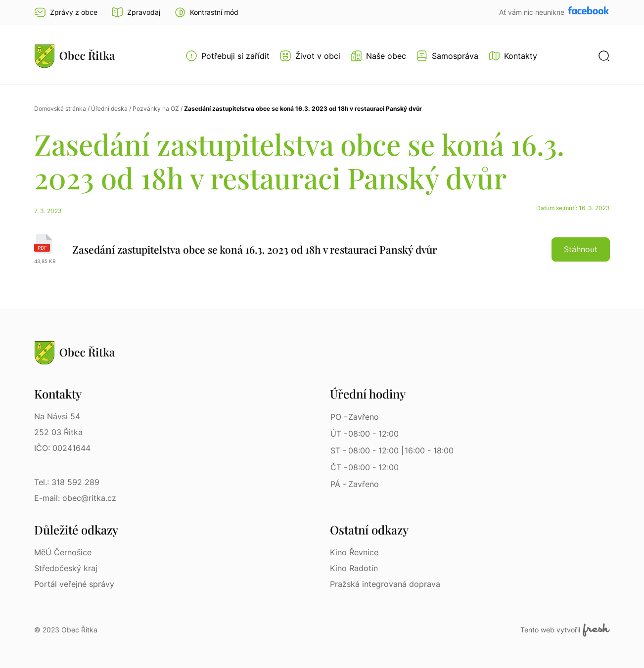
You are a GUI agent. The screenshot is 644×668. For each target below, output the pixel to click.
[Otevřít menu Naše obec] (378, 56)
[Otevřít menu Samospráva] (447, 56)
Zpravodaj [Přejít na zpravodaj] (136, 12)
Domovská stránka (60, 109)
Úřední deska (109, 109)
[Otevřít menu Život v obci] (310, 56)
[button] (206, 12)
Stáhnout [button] (581, 249)
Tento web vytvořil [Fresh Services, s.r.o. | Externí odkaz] (565, 630)
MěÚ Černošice (63, 552)
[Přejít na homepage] (75, 56)
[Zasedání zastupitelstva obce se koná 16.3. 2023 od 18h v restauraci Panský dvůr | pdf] (322, 249)
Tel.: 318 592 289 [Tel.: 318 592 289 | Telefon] (67, 482)
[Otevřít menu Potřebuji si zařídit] (228, 56)
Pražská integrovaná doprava (385, 584)
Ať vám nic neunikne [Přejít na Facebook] (533, 12)
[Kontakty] (513, 56)
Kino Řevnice (354, 552)
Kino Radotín (354, 568)
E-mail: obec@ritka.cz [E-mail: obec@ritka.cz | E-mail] (75, 498)
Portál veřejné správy (74, 584)
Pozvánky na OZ (156, 109)
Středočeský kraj (66, 568)
